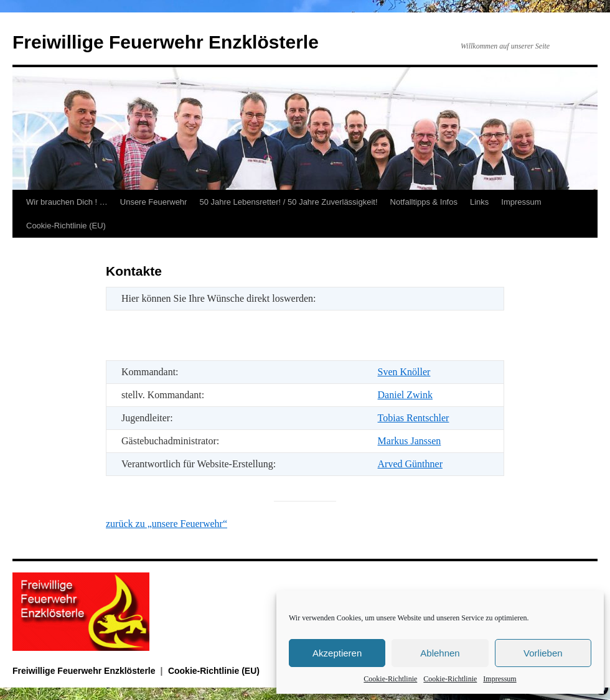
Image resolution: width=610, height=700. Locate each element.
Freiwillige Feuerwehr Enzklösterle (166, 42)
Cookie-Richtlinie (390, 679)
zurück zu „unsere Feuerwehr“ (167, 524)
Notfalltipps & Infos (424, 202)
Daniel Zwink (405, 395)
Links (479, 202)
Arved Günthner (410, 464)
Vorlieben (543, 653)
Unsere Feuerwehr (154, 202)
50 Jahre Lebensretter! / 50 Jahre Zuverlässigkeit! (288, 202)
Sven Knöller (404, 372)
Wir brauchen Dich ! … (67, 202)
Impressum (500, 679)
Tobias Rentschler (414, 418)
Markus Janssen (410, 441)
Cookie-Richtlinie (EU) (66, 226)
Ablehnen (440, 653)
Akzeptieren (337, 653)
